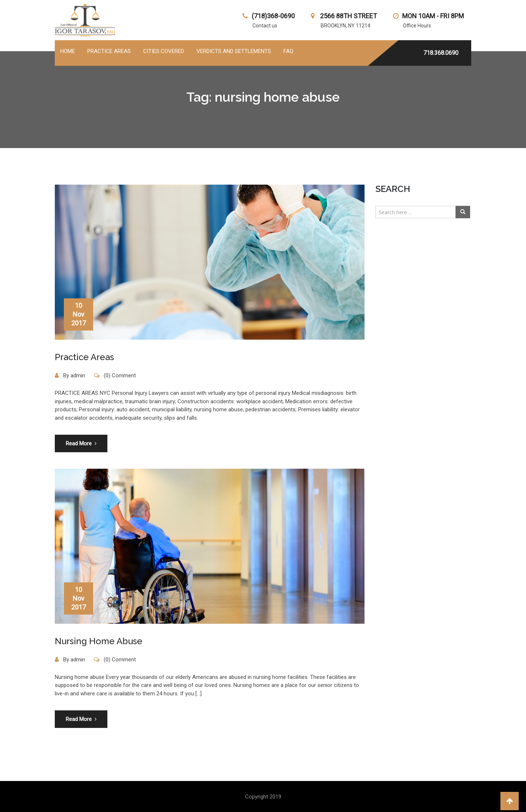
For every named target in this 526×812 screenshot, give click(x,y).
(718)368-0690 (273, 16)
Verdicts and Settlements (234, 51)
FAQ (288, 51)
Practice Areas (84, 357)
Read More (81, 443)
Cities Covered (164, 51)
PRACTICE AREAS (109, 51)
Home (68, 51)
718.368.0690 (441, 53)
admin (78, 375)
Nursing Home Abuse (99, 641)
